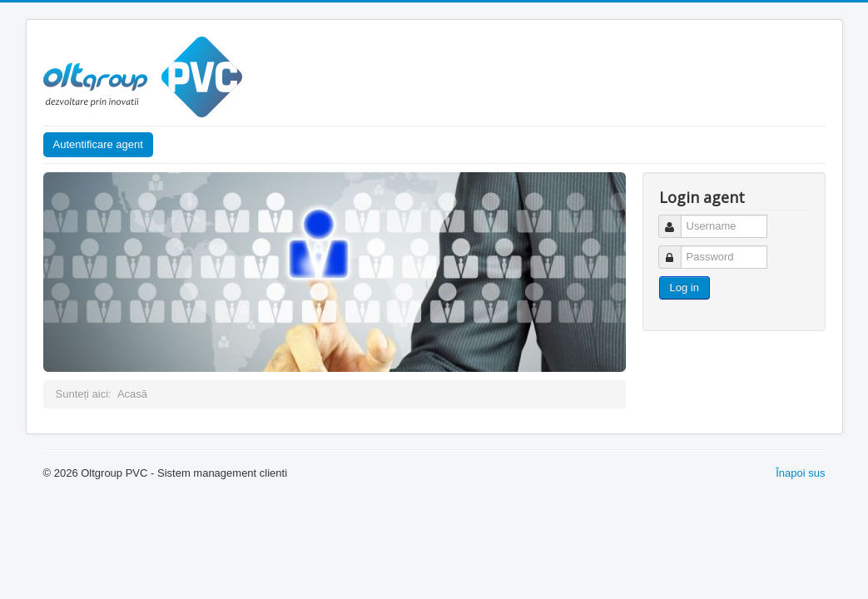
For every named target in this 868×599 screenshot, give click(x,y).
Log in (684, 287)
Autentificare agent (98, 144)
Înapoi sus (800, 473)
